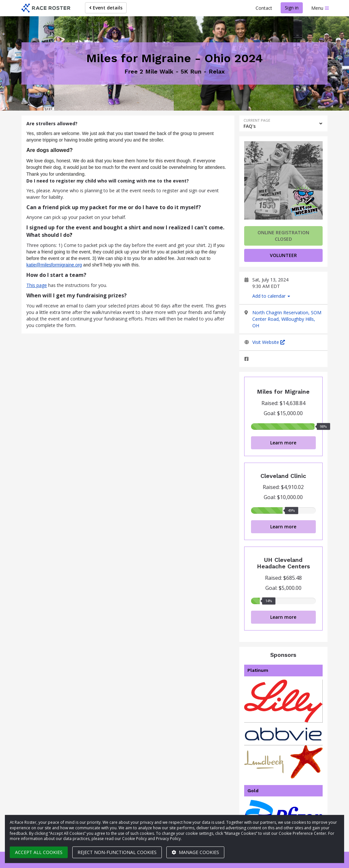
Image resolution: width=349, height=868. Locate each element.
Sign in (292, 8)
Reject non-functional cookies (117, 852)
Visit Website (269, 342)
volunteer (283, 255)
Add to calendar (271, 296)
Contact (264, 8)
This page (37, 285)
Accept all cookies (39, 852)
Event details (106, 8)
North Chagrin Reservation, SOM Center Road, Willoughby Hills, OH (287, 319)
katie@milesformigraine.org (54, 265)
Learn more (283, 443)
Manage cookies (195, 852)
